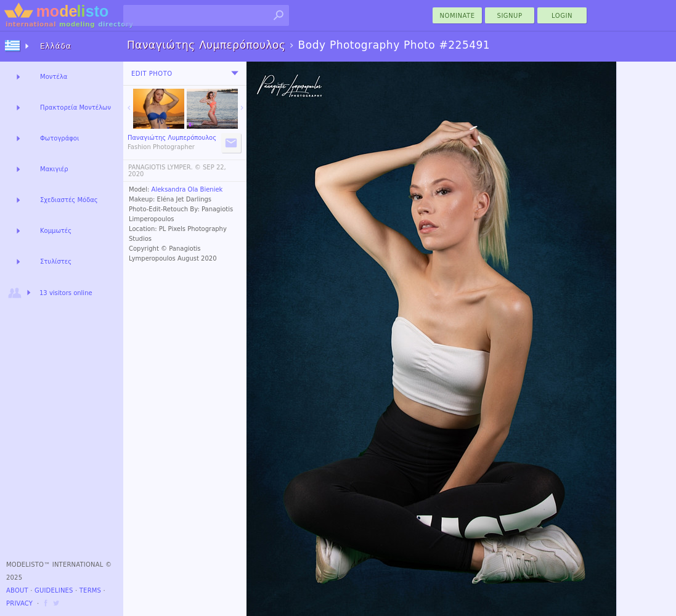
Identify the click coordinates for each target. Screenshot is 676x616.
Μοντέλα (54, 77)
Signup (510, 16)
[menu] (235, 73)
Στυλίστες (56, 261)
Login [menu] (562, 16)
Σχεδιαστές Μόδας (69, 200)
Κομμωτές (56, 231)
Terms (90, 590)
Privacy (19, 603)
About (17, 590)
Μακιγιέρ (54, 169)
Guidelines (54, 590)
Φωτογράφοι (59, 138)
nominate (458, 16)
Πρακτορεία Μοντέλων (75, 107)
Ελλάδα (56, 46)
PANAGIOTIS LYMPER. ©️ (165, 167)
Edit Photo (152, 74)
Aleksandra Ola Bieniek (187, 189)
